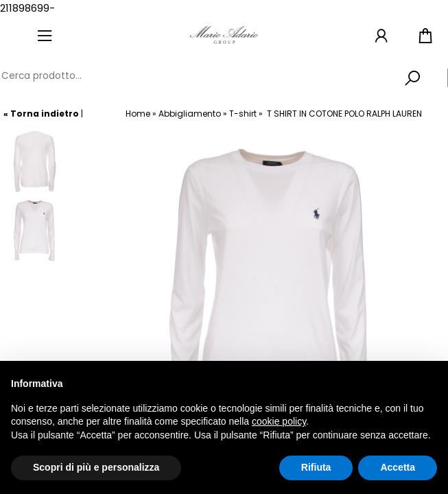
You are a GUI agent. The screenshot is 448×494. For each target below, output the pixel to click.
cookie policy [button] (279, 421)
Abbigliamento (190, 114)
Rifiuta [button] (316, 467)
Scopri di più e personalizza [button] (96, 467)
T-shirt (243, 114)
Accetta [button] (398, 467)
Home (138, 114)
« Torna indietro (41, 114)
